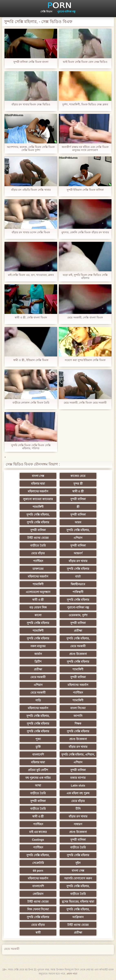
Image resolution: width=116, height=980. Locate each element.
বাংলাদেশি (38, 755)
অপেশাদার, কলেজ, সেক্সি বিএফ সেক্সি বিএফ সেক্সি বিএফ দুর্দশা (31, 148)
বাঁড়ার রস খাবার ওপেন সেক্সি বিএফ (31, 232)
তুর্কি (38, 747)
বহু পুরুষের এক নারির (38, 778)
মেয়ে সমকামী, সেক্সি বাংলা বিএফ (85, 317)
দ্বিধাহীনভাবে (78, 584)
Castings (38, 840)
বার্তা (78, 576)
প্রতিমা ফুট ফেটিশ (38, 770)
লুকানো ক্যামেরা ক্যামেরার (38, 499)
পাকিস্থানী (78, 592)
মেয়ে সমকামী (78, 646)
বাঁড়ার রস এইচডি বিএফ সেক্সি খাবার (31, 190)
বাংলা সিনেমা (78, 708)
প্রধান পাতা (72, 974)
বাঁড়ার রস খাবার (78, 561)
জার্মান (38, 654)
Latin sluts (78, 785)
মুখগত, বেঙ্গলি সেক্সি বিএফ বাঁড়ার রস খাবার (85, 232)
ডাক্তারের (38, 569)
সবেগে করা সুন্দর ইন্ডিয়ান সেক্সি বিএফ (85, 360)
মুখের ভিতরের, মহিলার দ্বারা (78, 902)
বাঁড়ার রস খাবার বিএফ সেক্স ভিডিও (31, 104)
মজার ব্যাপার (78, 778)
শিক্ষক (78, 724)
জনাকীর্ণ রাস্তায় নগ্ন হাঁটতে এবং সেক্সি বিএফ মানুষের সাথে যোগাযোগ (85, 148)
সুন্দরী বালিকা (78, 499)
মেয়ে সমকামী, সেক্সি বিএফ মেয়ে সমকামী (85, 403)
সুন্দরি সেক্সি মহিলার (38, 522)
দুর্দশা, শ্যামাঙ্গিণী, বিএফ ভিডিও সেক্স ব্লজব (85, 104)
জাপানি (78, 716)
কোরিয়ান (38, 894)
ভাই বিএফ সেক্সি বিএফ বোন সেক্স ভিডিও (85, 62)
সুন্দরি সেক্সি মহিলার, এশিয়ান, (78, 755)
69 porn (38, 871)
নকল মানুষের (38, 646)
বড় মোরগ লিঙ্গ (38, 607)
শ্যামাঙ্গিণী (38, 507)
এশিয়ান (78, 538)
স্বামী (38, 933)
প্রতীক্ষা (78, 631)
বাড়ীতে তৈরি (38, 546)
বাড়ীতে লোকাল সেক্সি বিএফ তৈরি (31, 403)
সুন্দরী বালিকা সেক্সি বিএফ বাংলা (31, 62)
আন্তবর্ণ (78, 553)
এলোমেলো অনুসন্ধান (38, 592)
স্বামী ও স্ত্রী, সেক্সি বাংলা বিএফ (31, 317)
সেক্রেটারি (38, 863)
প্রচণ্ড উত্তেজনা (78, 654)
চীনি (78, 809)
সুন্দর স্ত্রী (78, 484)
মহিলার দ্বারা (38, 484)
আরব (78, 522)
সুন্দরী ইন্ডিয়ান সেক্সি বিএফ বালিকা (85, 190)
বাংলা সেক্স (38, 476)
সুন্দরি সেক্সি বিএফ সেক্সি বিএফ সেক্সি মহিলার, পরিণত (31, 447)
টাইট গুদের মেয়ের (38, 538)
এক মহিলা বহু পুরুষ (78, 793)
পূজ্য (38, 739)
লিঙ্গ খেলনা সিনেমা (38, 909)
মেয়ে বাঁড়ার (38, 553)
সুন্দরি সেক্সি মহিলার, (38, 515)
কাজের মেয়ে (78, 476)
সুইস (78, 863)
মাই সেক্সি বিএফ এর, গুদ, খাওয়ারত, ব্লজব (31, 275)
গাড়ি (38, 700)
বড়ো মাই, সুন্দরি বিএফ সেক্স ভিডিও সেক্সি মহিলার (85, 276)
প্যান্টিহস (38, 561)
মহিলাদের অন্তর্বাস (38, 491)
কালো (38, 615)
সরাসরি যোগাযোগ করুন (78, 878)
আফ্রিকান (78, 917)
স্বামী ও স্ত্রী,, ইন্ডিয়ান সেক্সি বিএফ (31, 360)
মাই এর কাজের (38, 832)
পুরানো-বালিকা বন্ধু (66, 12)
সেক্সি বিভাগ (46, 12)
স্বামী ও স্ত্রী (78, 491)
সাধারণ (78, 824)
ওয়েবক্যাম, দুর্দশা (78, 615)
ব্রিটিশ (38, 662)
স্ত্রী (78, 507)
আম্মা (38, 785)
